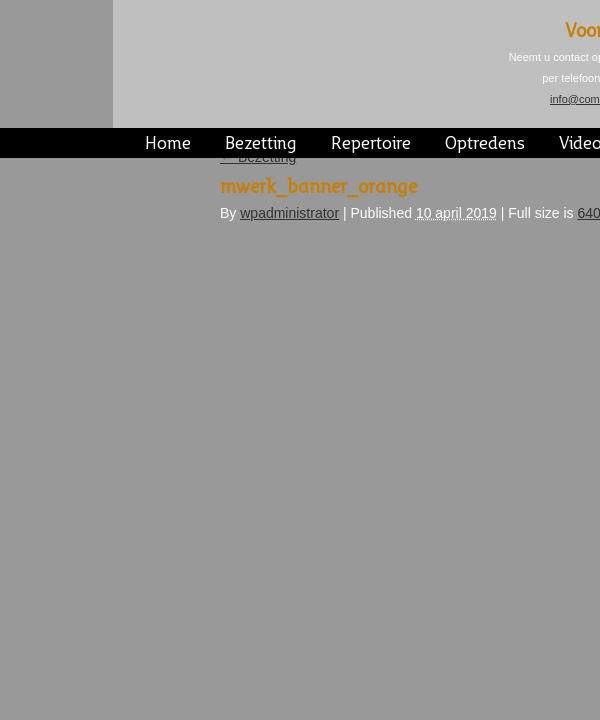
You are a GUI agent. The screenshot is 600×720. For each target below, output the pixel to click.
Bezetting (261, 144)
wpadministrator (289, 213)
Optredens (485, 144)
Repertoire (371, 144)
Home (168, 144)
